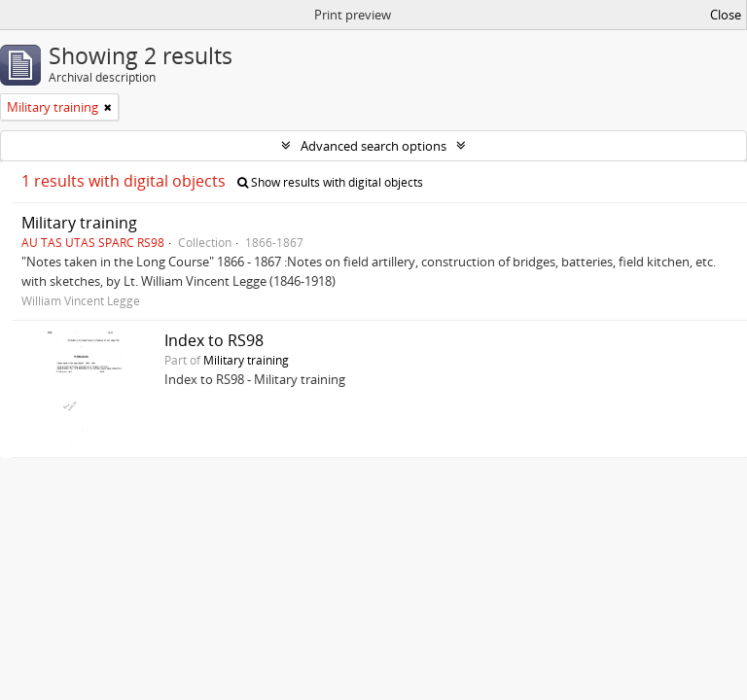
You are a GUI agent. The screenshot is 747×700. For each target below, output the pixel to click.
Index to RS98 (214, 340)
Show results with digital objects (330, 182)
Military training (79, 223)
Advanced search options (373, 146)
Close (726, 15)
